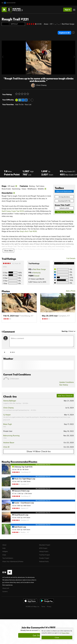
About (4, 545)
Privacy (49, 606)
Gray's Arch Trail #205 (28, 231)
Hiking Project (44, 551)
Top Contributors (8, 558)
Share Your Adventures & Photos (13, 561)
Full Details (71, 258)
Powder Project (44, 558)
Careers (5, 591)
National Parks (44, 561)
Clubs (4, 555)
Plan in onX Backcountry (64, 191)
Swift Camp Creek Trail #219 (13, 211)
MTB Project (43, 548)
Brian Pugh (8, 424)
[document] (57, 635)
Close (57, 637)
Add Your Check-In (65, 396)
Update (66, 382)
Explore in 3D (64, 33)
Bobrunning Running (11, 435)
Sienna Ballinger (10, 401)
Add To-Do (19, 104)
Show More (9, 251)
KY (51, 24)
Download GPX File (64, 201)
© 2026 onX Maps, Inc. (33, 606)
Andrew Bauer (9, 442)
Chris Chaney (41, 85)
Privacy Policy (65, 633)
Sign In (68, 10)
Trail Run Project (44, 555)
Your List (28, 104)
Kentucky (37, 273)
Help (4, 548)
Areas (46, 24)
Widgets (5, 551)
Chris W (6, 447)
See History (64, 385)
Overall (37, 276)
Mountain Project (45, 545)
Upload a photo (64, 208)
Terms (43, 606)
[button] (4, 58)
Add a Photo (71, 291)
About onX (6, 588)
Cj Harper (7, 415)
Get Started (39, 635)
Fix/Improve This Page (64, 212)
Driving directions (64, 197)
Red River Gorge (68, 24)
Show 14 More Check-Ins (39, 451)
